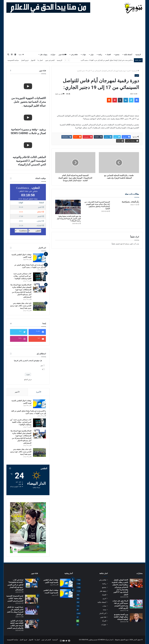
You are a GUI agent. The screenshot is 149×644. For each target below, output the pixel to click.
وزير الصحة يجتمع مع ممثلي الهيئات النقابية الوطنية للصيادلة (121, 617)
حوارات (53, 55)
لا (42, 369)
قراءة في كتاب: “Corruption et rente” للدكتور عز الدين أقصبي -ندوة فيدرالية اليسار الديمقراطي (15, 585)
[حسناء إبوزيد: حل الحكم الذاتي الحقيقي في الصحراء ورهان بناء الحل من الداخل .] (31, 610)
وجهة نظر (103, 591)
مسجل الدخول (125, 244)
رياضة (100, 55)
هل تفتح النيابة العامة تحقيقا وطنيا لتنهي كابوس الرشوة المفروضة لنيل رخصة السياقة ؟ (69, 219)
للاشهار (33, 60)
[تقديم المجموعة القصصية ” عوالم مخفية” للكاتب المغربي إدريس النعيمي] (31, 599)
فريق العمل (25, 60)
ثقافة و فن (74, 55)
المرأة (104, 621)
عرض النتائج (28, 380)
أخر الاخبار (103, 613)
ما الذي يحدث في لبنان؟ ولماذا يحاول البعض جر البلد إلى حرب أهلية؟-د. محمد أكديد (107, 60)
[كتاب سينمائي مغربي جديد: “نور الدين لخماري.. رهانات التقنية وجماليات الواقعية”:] (39, 277)
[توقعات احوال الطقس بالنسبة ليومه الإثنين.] (39, 258)
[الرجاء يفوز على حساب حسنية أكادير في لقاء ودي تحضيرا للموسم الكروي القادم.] (136, 604)
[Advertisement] (74, 33)
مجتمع (117, 55)
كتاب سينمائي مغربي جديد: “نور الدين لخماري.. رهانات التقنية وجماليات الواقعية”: (22, 276)
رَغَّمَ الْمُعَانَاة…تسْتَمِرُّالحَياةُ (130, 202)
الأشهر (17, 392)
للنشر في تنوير (50, 60)
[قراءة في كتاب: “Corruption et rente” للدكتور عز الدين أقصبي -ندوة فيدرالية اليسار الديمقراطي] (31, 583)
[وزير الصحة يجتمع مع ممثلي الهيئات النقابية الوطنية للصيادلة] (136, 618)
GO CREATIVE (84, 640)
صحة (105, 610)
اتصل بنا (40, 60)
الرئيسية (138, 55)
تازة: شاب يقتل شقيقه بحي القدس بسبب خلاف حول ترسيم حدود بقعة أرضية (21, 306)
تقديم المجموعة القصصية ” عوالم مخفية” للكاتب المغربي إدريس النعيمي (15, 598)
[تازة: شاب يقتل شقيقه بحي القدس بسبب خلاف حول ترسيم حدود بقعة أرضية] (39, 306)
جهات (84, 55)
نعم (42, 366)
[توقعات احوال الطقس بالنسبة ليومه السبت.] (66, 594)
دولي (92, 55)
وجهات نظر (44, 55)
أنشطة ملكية (128, 55)
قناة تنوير (63, 55)
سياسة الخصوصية (13, 60)
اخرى (129, 71)
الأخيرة (39, 392)
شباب (104, 606)
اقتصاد (109, 55)
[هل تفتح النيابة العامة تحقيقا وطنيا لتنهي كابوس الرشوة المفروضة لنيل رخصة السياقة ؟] (68, 207)
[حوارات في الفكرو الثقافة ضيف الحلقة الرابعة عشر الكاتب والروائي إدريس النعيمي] (31, 624)
